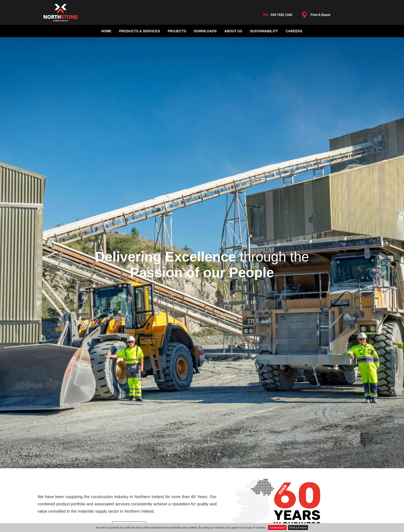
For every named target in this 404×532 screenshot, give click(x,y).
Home (106, 31)
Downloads (205, 31)
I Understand (277, 528)
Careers (294, 31)
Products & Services (140, 31)
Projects (177, 31)
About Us (233, 31)
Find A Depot (315, 16)
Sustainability (264, 31)
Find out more (298, 528)
